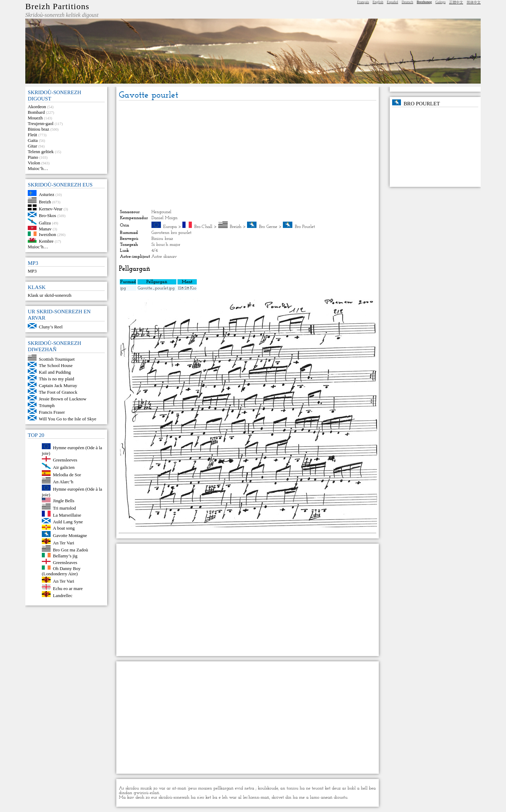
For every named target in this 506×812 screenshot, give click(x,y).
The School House (56, 365)
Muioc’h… (38, 168)
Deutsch (407, 2)
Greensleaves (65, 562)
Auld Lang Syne (68, 522)
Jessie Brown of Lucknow (63, 399)
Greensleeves (65, 460)
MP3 (32, 271)
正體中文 (456, 2)
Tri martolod (65, 508)
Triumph (47, 405)
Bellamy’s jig (65, 556)
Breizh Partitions (57, 6)
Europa (170, 227)
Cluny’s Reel (51, 327)
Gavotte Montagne (70, 535)
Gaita (33, 140)
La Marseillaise (67, 515)
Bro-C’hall (203, 227)
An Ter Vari (64, 542)
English (378, 2)
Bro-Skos (48, 215)
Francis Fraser (52, 412)
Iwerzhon (48, 234)
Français (363, 2)
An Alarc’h (63, 482)
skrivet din (282, 797)
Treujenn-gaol (41, 123)
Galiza (45, 223)
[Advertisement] (247, 155)
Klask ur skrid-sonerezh (50, 295)
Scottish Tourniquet (57, 359)
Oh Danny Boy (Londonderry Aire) (61, 571)
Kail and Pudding (55, 372)
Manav (45, 228)
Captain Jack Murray (58, 385)
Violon (34, 163)
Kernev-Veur (51, 209)
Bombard (36, 112)
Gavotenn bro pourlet (171, 233)
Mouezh (35, 118)
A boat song (64, 528)
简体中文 (474, 2)
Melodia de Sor (67, 474)
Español (393, 2)
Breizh (45, 201)
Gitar (33, 146)
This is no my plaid (57, 379)
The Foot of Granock (58, 392)
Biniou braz (38, 129)
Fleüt (33, 135)
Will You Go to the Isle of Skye (68, 419)
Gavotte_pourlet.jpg (156, 288)
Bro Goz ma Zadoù (71, 550)
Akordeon (37, 107)
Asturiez (47, 194)
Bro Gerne (268, 227)
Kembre (46, 241)
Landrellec (63, 595)
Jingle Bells (64, 501)
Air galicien (64, 467)
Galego (440, 2)
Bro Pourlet (305, 227)
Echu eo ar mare (68, 588)
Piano (33, 157)
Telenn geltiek (41, 152)
